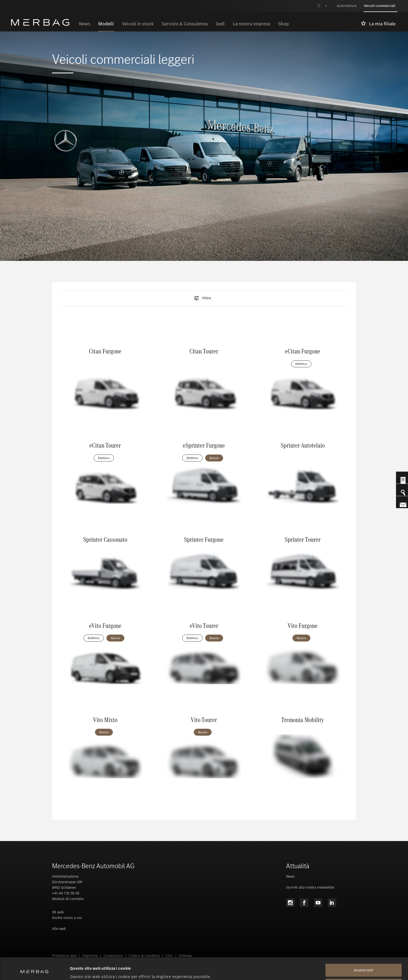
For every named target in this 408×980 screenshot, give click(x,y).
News (290, 876)
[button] (204, 298)
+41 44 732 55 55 (66, 893)
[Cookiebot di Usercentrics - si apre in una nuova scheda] (35, 970)
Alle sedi (59, 929)
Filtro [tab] (202, 298)
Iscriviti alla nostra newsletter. (310, 887)
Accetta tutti (363, 948)
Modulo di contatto (68, 899)
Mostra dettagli (84, 970)
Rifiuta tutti (363, 963)
